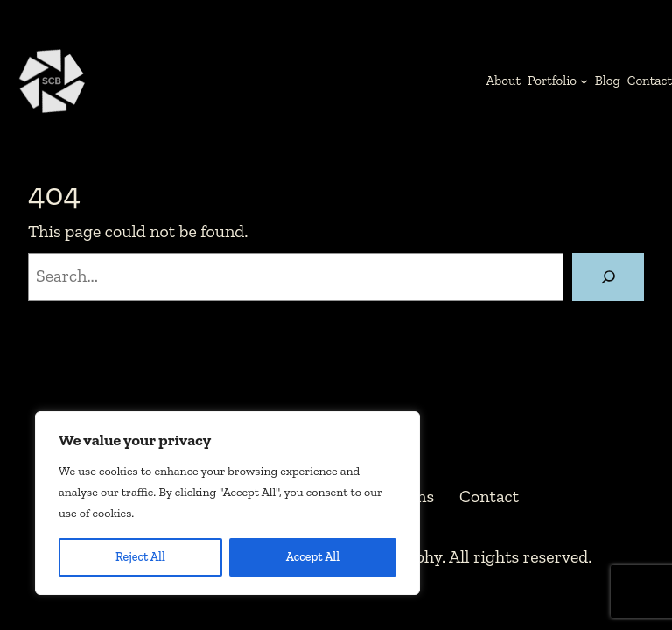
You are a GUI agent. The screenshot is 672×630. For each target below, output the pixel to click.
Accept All (313, 557)
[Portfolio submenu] (584, 80)
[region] (227, 503)
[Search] (608, 277)
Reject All (140, 557)
